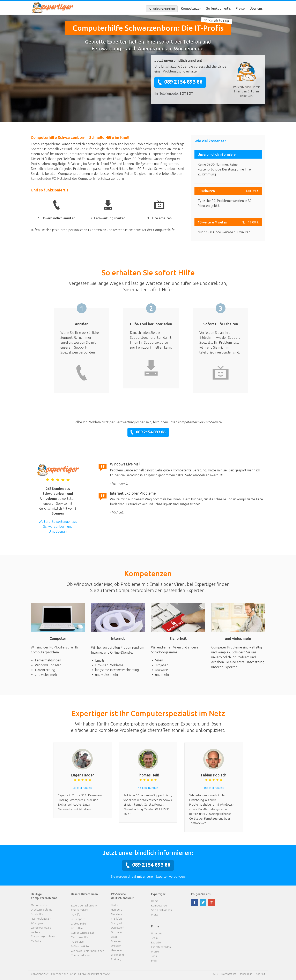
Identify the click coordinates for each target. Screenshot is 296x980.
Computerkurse (80, 955)
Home (155, 901)
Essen (114, 937)
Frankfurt (117, 919)
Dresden (116, 946)
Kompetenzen (191, 8)
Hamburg (117, 910)
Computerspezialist (83, 933)
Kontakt (260, 974)
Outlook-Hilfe (39, 905)
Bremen (116, 941)
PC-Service (77, 942)
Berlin (114, 905)
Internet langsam (41, 919)
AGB (216, 974)
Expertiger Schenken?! (84, 905)
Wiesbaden (118, 955)
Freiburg (116, 959)
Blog (154, 960)
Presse (155, 951)
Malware (36, 941)
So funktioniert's (219, 8)
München (116, 914)
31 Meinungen (82, 788)
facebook (194, 902)
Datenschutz (229, 974)
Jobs (154, 956)
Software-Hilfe (80, 946)
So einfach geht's (161, 910)
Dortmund (117, 932)
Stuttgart (117, 923)
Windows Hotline (41, 928)
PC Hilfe (76, 914)
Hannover (117, 950)
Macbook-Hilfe (80, 937)
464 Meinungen (148, 788)
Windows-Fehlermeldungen (88, 951)
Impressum (246, 974)
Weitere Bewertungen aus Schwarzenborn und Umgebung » (58, 526)
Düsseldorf (117, 928)
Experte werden (161, 947)
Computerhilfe (80, 910)
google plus (212, 902)
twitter (203, 902)
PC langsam (38, 923)
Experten (157, 942)
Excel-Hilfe (37, 914)
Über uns (256, 8)
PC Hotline (77, 928)
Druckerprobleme (42, 910)
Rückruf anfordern (162, 9)
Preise (240, 8)
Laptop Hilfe (78, 924)
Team (154, 938)
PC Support (78, 919)
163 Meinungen (214, 788)
